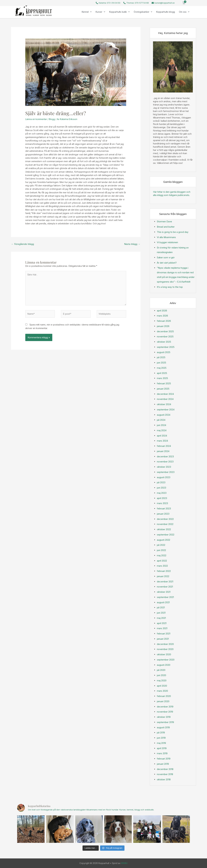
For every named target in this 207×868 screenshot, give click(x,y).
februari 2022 (164, 571)
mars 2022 (162, 566)
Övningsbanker (143, 12)
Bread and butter (166, 227)
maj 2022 (162, 555)
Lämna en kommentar (36, 119)
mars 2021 (162, 628)
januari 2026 (163, 326)
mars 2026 (162, 316)
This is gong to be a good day (173, 232)
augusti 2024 (164, 415)
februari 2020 (164, 696)
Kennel (87, 12)
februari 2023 (164, 508)
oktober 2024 (164, 404)
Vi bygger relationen (167, 242)
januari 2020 (163, 701)
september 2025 (166, 347)
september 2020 (166, 660)
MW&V (124, 863)
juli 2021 (161, 607)
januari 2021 (163, 639)
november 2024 (165, 399)
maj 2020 (162, 680)
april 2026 (162, 311)
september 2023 (166, 472)
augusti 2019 (163, 727)
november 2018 (165, 774)
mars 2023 (162, 503)
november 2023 (165, 462)
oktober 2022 (164, 529)
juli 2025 (161, 357)
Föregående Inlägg (23, 244)
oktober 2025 (164, 342)
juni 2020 (161, 675)
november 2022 (165, 524)
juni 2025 (161, 363)
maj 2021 (161, 618)
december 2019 (165, 707)
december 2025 (165, 331)
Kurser (100, 12)
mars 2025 (162, 378)
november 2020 (165, 649)
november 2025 (165, 337)
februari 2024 (164, 446)
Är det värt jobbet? (167, 263)
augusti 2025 (164, 352)
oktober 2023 (164, 467)
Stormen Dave (164, 221)
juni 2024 (161, 425)
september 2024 (166, 410)
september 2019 (165, 722)
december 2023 (165, 456)
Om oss (184, 12)
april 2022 (162, 561)
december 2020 (165, 644)
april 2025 (162, 373)
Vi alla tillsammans (166, 237)
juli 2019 (161, 733)
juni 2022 (161, 550)
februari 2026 (164, 321)
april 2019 (162, 748)
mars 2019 (162, 753)
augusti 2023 (164, 477)
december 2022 (165, 519)
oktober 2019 (164, 717)
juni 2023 (161, 488)
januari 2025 (163, 389)
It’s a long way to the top (170, 287)
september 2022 (166, 535)
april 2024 (162, 436)
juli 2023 (161, 482)
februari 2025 (164, 383)
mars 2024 (162, 441)
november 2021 (165, 587)
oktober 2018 (164, 779)
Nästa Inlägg (132, 244)
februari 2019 (164, 759)
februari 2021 (164, 634)
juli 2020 (161, 670)
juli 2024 (161, 420)
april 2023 (162, 498)
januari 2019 (163, 764)
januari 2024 (163, 451)
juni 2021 (161, 613)
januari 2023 (163, 514)
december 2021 (165, 582)
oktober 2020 (164, 654)
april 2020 (162, 686)
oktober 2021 (164, 592)
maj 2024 (162, 430)
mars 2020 (162, 691)
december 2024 (165, 394)
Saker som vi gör (166, 257)
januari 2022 (163, 576)
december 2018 (165, 769)
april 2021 (162, 623)
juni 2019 (161, 738)
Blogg (52, 119)
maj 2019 (161, 743)
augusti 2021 (163, 602)
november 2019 (165, 712)
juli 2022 (161, 545)
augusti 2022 (164, 540)
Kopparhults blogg (166, 12)
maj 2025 (162, 368)
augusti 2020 (164, 665)
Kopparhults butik (119, 12)
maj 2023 (162, 493)
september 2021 (165, 597)
